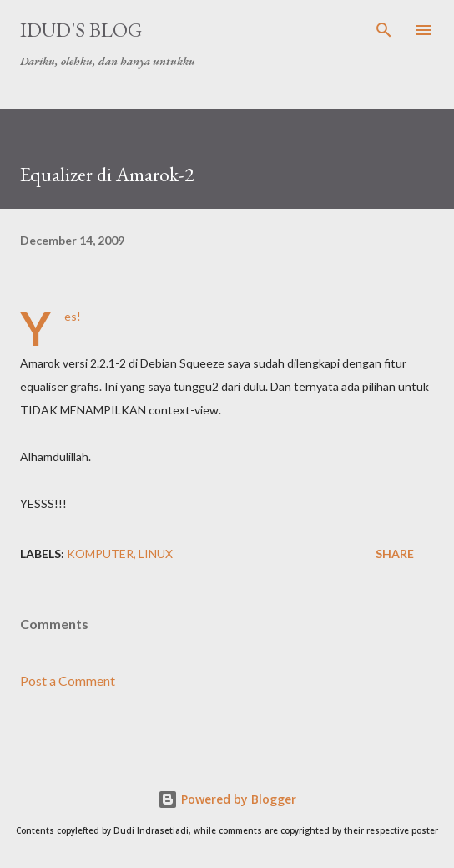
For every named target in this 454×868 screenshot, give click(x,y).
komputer (100, 553)
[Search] (384, 30)
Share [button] (395, 553)
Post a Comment (68, 680)
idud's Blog (81, 30)
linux (156, 553)
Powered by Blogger (227, 799)
